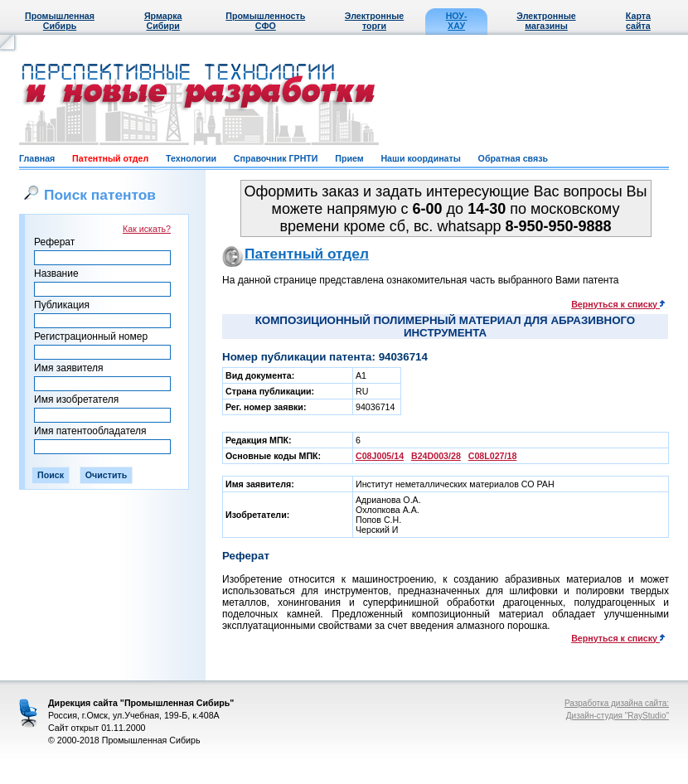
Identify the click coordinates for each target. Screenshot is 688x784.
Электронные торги (374, 21)
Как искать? (147, 229)
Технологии (191, 158)
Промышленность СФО (265, 21)
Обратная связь (513, 158)
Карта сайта (638, 21)
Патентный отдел (110, 158)
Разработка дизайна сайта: (617, 703)
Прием (349, 158)
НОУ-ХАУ (457, 21)
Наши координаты (420, 158)
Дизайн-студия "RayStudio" (618, 716)
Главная (37, 158)
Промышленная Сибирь (60, 21)
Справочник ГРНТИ (276, 158)
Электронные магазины (546, 21)
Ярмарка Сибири (163, 21)
